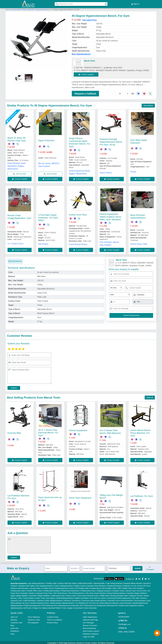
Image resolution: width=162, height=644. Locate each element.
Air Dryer (26, 602)
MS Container (138, 587)
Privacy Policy (52, 622)
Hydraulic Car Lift (129, 585)
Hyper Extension (46, 139)
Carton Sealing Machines (63, 585)
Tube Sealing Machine (114, 582)
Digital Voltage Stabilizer (19, 595)
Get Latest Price (90, 19)
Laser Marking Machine (36, 582)
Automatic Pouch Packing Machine (120, 600)
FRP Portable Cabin (125, 587)
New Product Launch (91, 630)
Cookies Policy (53, 616)
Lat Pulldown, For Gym (142, 495)
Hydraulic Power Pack (44, 592)
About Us (14, 616)
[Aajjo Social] (136, 578)
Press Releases (34, 616)
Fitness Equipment (78, 429)
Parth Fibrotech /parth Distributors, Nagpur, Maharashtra (17, 165)
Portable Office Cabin (34, 590)
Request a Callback (85, 93)
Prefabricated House (88, 590)
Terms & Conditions (55, 619)
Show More (148, 105)
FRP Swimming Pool (49, 605)
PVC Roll (93, 597)
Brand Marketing (89, 627)
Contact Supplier (87, 73)
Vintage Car (37, 607)
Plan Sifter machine (139, 597)
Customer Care (17, 622)
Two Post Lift (94, 602)
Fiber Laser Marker (48, 597)
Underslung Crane (58, 595)
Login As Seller (89, 636)
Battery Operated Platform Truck (54, 607)
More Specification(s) (81, 53)
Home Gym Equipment (80, 497)
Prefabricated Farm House (64, 587)
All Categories (33, 622)
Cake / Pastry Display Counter (29, 597)
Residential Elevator (115, 585)
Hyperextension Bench (43, 9)
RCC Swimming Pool (88, 605)
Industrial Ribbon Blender (133, 582)
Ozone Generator (90, 607)
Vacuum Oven (131, 590)
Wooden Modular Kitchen (40, 602)
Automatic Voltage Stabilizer (40, 595)
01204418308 (124, 616)
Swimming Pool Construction (69, 605)
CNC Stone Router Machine (96, 592)
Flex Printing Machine (76, 592)
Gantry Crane (71, 595)
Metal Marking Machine (65, 597)
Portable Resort (95, 587)
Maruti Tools (90, 60)
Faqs (12, 633)
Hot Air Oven (142, 590)
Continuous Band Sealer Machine (94, 600)
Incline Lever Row (78, 214)
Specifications (15, 260)
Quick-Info (15, 627)
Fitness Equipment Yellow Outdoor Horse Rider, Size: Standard (110, 216)
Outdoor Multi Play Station (67, 582)
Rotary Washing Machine (116, 592)
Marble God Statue (82, 597)
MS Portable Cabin (109, 587)
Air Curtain (102, 597)
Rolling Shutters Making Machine (62, 602)
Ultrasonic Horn (16, 600)
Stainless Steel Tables (27, 585)
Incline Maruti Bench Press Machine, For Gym (140, 432)
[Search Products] (56, 3)
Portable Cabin (51, 582)
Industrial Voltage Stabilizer (137, 592)
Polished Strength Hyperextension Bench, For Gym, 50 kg (111, 141)
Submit (14, 387)
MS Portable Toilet (82, 587)
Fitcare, (133, 171)
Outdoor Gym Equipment (128, 605)
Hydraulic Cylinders (28, 592)
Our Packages (88, 622)
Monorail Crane (93, 595)
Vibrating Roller (99, 582)
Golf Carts (27, 607)
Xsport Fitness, (106, 172)
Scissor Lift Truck (143, 585)
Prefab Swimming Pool (32, 605)
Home (7, 9)
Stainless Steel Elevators (20, 587)
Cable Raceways (29, 600)
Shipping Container (104, 590)
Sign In (135, 4)
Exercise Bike (14, 432)
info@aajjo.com (124, 623)
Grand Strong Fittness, (78, 243)
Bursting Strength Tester (119, 595)
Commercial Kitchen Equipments (119, 597)
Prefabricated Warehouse (70, 590)
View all (150, 397)
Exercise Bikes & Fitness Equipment (23, 9)
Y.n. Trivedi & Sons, (16, 243)
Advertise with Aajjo (90, 619)
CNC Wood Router (60, 592)
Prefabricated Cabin (18, 590)
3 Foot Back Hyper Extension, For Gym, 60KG (48, 217)
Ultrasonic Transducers (72, 600)
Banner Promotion (90, 624)
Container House (118, 590)
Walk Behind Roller (85, 582)
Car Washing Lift (82, 602)
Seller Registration (90, 616)
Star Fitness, (43, 243)
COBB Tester (104, 595)
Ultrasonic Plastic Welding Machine (50, 600)
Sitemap (14, 619)
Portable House (48, 587)
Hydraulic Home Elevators (96, 585)
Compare (150, 567)
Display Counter (80, 585)
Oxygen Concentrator (75, 607)
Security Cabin (35, 587)
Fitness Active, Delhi (139, 243)
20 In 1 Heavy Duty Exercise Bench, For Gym (48, 432)
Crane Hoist (81, 595)
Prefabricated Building (51, 590)
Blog (12, 624)
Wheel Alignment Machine (109, 602)
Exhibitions (15, 630)
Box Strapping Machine (45, 585)
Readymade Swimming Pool (107, 605)
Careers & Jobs (34, 619)
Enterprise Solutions (91, 633)
